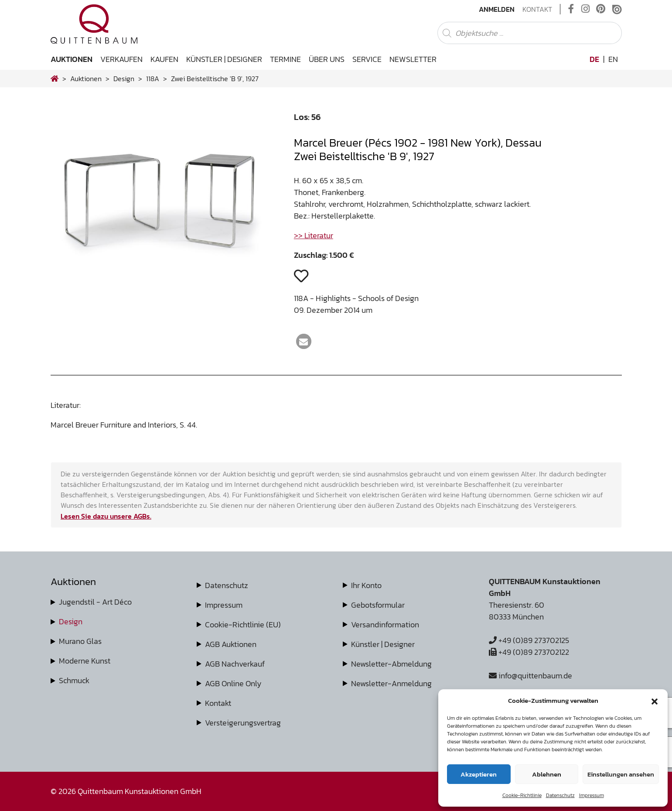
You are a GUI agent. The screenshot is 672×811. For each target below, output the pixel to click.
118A (153, 79)
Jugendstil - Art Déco (95, 602)
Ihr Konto (366, 585)
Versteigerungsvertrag (243, 723)
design (124, 79)
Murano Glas (80, 641)
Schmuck (74, 680)
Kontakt (537, 9)
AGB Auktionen (231, 644)
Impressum (592, 795)
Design (71, 621)
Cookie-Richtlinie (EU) (243, 625)
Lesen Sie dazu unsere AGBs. (106, 516)
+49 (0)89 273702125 (529, 640)
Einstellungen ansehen (621, 774)
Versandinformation (385, 625)
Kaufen (164, 59)
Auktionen (72, 59)
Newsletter (413, 59)
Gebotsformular (378, 605)
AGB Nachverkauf (235, 664)
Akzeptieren (479, 774)
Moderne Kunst (85, 661)
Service (367, 59)
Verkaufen (121, 59)
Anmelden (497, 9)
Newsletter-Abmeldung (391, 664)
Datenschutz (560, 795)
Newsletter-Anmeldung (391, 683)
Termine (285, 59)
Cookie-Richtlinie (522, 795)
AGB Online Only (233, 683)
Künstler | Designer (224, 59)
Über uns (327, 59)
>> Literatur (314, 235)
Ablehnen (547, 774)
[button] (655, 701)
